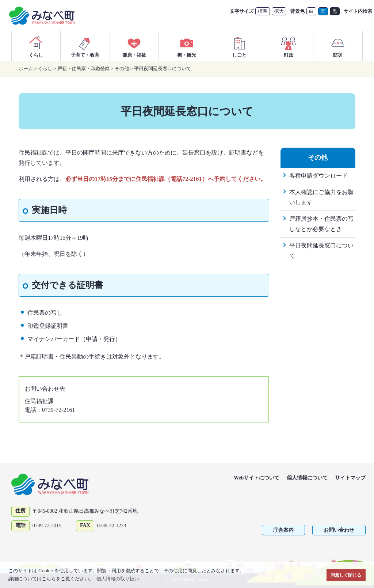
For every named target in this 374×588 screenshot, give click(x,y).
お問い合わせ (339, 530)
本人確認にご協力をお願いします (321, 197)
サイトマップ (350, 478)
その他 (122, 69)
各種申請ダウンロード (318, 176)
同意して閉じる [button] (346, 575)
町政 (289, 46)
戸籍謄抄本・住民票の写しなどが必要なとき (321, 224)
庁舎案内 (283, 530)
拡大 (279, 11)
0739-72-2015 (47, 526)
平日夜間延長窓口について (321, 251)
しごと (240, 46)
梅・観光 (187, 46)
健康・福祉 (134, 46)
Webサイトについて (257, 478)
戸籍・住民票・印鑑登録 (83, 69)
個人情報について (307, 478)
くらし (36, 46)
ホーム (26, 69)
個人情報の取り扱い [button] (118, 579)
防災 (338, 46)
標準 (263, 11)
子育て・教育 (85, 46)
